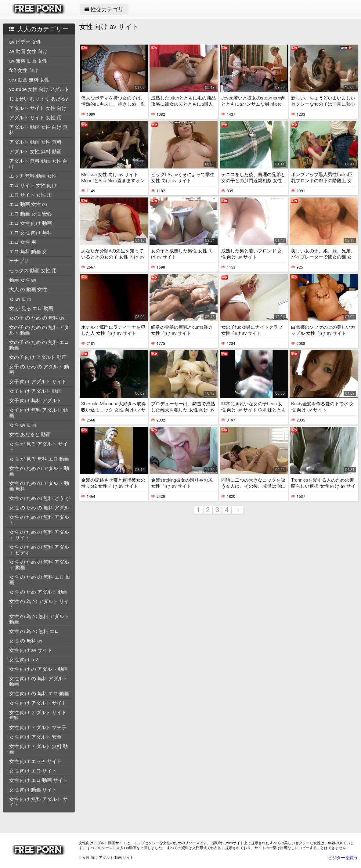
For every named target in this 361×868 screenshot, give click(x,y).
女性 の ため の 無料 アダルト (39, 520)
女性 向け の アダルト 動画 (38, 669)
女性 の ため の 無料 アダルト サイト (39, 535)
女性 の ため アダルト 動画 (38, 592)
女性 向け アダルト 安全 (35, 737)
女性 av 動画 (23, 425)
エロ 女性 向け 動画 (31, 223)
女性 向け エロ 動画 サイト (38, 780)
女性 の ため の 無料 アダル (39, 508)
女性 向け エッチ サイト (35, 761)
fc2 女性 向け (24, 70)
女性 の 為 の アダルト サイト (39, 604)
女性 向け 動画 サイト (33, 790)
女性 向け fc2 (24, 660)
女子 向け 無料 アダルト (35, 401)
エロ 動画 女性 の (28, 204)
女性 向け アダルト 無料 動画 (38, 749)
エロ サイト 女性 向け (33, 185)
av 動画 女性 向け (28, 51)
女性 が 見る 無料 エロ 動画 (39, 459)
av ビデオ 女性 (25, 42)
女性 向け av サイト (31, 650)
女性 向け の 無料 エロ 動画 (39, 694)
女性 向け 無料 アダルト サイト (38, 802)
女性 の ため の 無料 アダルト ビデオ (39, 550)
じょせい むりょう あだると (40, 99)
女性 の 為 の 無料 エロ (34, 631)
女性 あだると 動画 (30, 434)
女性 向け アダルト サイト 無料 (38, 715)
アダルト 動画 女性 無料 (35, 142)
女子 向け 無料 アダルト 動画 (38, 413)
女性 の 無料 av (26, 641)
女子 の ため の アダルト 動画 (39, 369)
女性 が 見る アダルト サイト (38, 447)
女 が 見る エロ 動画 (31, 308)
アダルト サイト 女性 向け (38, 108)
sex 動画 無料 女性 (29, 80)
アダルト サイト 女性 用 (35, 118)
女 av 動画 (20, 299)
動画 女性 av (23, 280)
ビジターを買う (343, 858)
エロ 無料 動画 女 (28, 252)
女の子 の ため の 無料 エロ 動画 (39, 345)
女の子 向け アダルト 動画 (38, 357)
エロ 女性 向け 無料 (31, 233)
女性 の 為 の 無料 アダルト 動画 (39, 619)
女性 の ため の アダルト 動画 (39, 471)
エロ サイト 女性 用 (31, 195)
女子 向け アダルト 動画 (35, 391)
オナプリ (19, 261)
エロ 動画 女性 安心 (31, 214)
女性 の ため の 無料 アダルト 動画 (39, 565)
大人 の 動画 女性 (28, 289)
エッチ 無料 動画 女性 (33, 176)
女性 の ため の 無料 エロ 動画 (40, 580)
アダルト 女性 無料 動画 (35, 152)
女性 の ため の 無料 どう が (40, 498)
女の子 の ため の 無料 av (37, 318)
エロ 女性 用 (23, 242)
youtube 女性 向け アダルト (39, 89)
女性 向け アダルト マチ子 (38, 727)
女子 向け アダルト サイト (38, 382)
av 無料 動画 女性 (28, 61)
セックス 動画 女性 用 (33, 271)
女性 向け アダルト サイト (38, 703)
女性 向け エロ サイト (33, 771)
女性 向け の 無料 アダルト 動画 (38, 681)
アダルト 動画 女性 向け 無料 (38, 130)
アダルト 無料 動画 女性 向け (38, 164)
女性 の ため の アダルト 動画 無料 (39, 486)
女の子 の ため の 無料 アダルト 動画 (39, 330)
